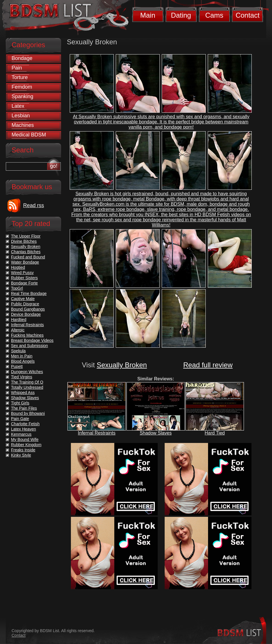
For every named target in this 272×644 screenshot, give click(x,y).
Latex (18, 106)
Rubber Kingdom (26, 445)
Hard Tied (215, 433)
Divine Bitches (24, 241)
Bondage (22, 58)
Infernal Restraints (97, 433)
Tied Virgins (22, 377)
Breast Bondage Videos (32, 340)
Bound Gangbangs (28, 309)
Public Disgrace (25, 304)
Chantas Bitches (26, 252)
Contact (248, 15)
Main (148, 15)
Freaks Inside (23, 450)
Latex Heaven (23, 429)
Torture (20, 77)
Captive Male (23, 299)
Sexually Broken (122, 365)
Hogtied (18, 267)
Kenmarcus (21, 434)
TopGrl (17, 288)
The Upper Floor (26, 236)
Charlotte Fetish (25, 424)
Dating (181, 15)
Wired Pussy (22, 273)
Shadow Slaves (156, 433)
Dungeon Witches (27, 372)
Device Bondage (26, 314)
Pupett (17, 366)
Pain (17, 68)
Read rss (34, 205)
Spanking (22, 96)
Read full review (208, 365)
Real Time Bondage (29, 293)
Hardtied (19, 320)
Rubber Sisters (24, 278)
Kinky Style (21, 455)
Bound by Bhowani (28, 413)
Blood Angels (23, 361)
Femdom (22, 87)
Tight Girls (20, 403)
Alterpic (18, 330)
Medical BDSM (29, 135)
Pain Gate (20, 419)
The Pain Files (24, 408)
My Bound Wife (25, 439)
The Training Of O (27, 382)
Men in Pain (22, 356)
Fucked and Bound (28, 257)
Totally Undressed (27, 387)
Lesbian (21, 116)
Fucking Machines (27, 335)
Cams (214, 15)
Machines (23, 125)
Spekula (18, 351)
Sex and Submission (30, 346)
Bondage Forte (24, 283)
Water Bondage (25, 262)
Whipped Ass (23, 393)
